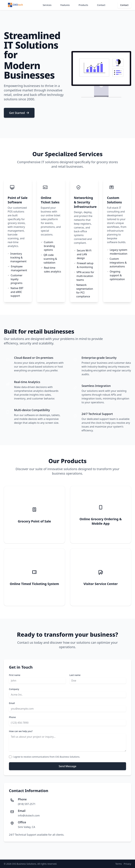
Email (12, 703)
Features (65, 5)
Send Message (68, 766)
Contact (101, 5)
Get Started (19, 113)
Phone (12, 717)
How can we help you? (21, 731)
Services (47, 5)
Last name (75, 675)
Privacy (127, 864)
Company (14, 689)
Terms (119, 864)
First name (15, 675)
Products (83, 5)
